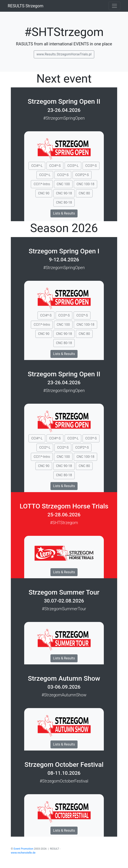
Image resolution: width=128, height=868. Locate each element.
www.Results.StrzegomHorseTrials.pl (64, 54)
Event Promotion (23, 849)
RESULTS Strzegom (26, 6)
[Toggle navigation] (114, 6)
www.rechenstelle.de (23, 853)
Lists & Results (64, 213)
